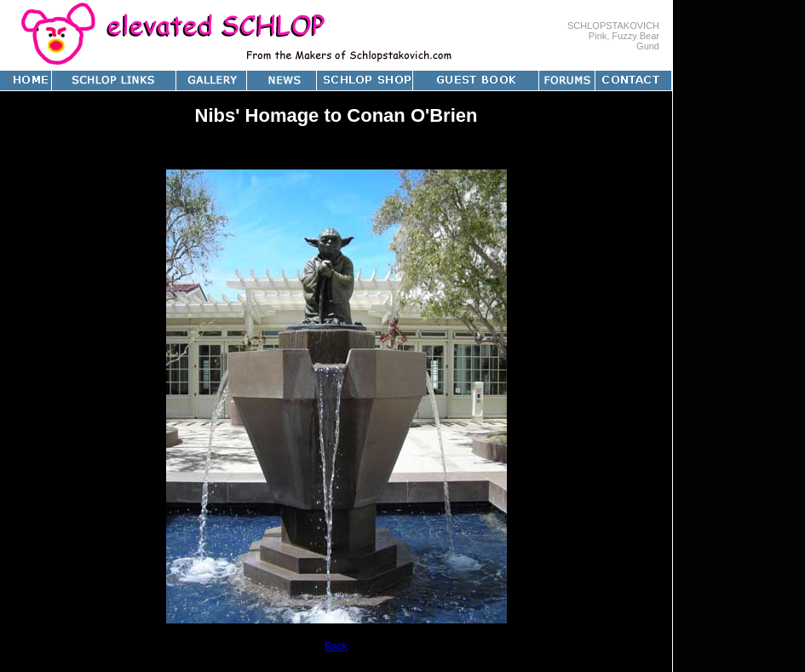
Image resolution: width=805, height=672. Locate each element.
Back (336, 646)
